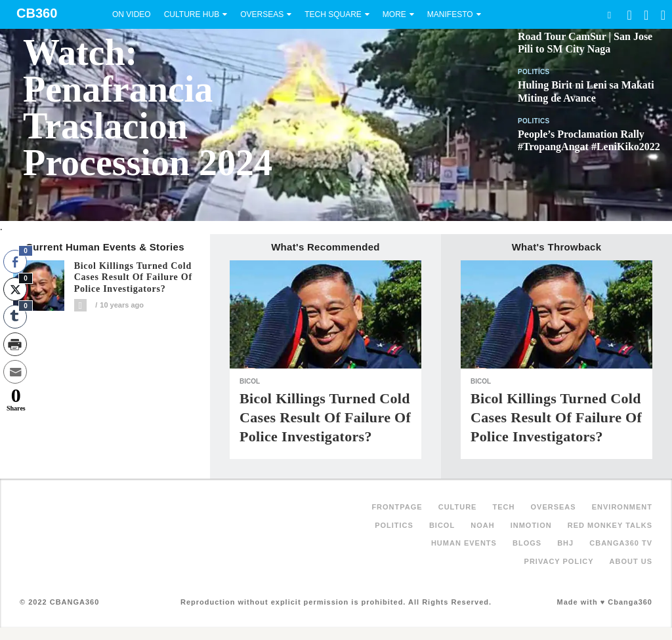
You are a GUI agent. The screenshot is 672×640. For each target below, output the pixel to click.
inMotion (531, 525)
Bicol (250, 381)
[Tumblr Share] (15, 317)
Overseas (262, 14)
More (394, 14)
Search (609, 15)
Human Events (464, 543)
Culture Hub (192, 14)
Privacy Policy (559, 561)
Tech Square (333, 14)
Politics (534, 72)
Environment (622, 507)
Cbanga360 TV (621, 543)
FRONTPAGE (397, 507)
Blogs (527, 543)
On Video (132, 14)
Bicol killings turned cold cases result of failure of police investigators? (133, 278)
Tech (504, 507)
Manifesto (450, 14)
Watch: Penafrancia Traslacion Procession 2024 (148, 108)
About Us (631, 561)
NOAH (482, 525)
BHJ (565, 543)
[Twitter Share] (15, 289)
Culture (458, 507)
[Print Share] (15, 344)
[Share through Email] (15, 372)
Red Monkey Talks (610, 525)
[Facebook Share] (15, 262)
